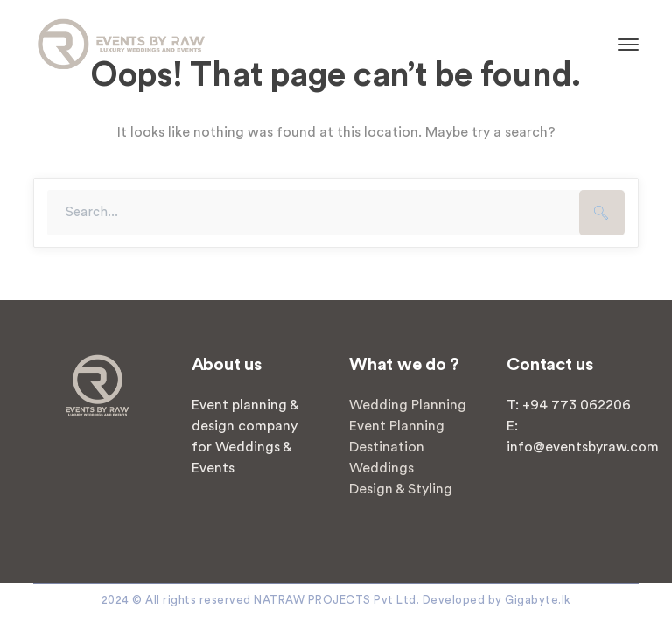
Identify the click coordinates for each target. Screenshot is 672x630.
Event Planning (397, 426)
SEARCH (602, 213)
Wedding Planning (408, 405)
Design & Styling (401, 489)
